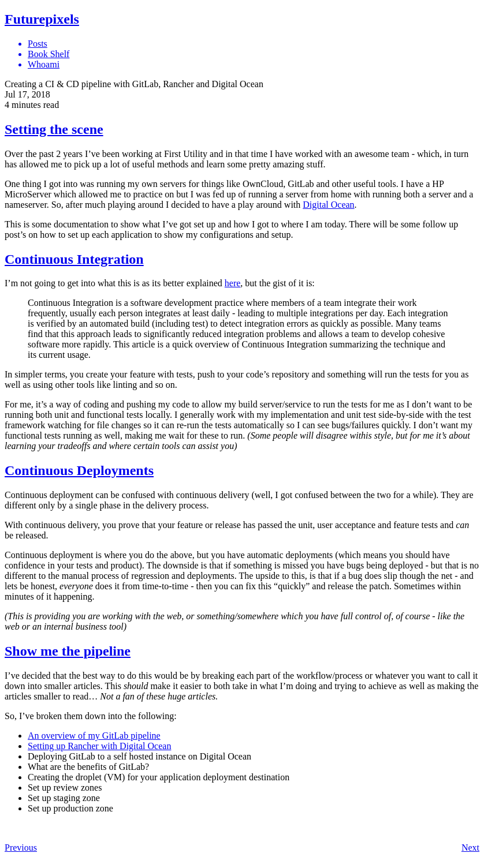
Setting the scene (54, 129)
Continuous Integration (74, 259)
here (233, 283)
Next (470, 848)
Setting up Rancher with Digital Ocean (99, 746)
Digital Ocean (328, 205)
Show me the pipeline (68, 651)
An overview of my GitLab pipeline (94, 736)
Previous (21, 848)
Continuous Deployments (79, 470)
